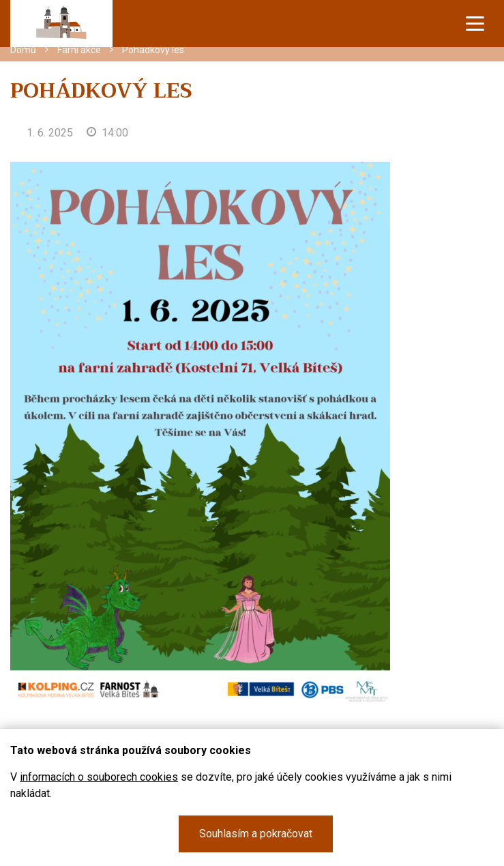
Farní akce (79, 50)
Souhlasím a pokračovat (256, 834)
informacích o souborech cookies (99, 777)
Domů (23, 50)
